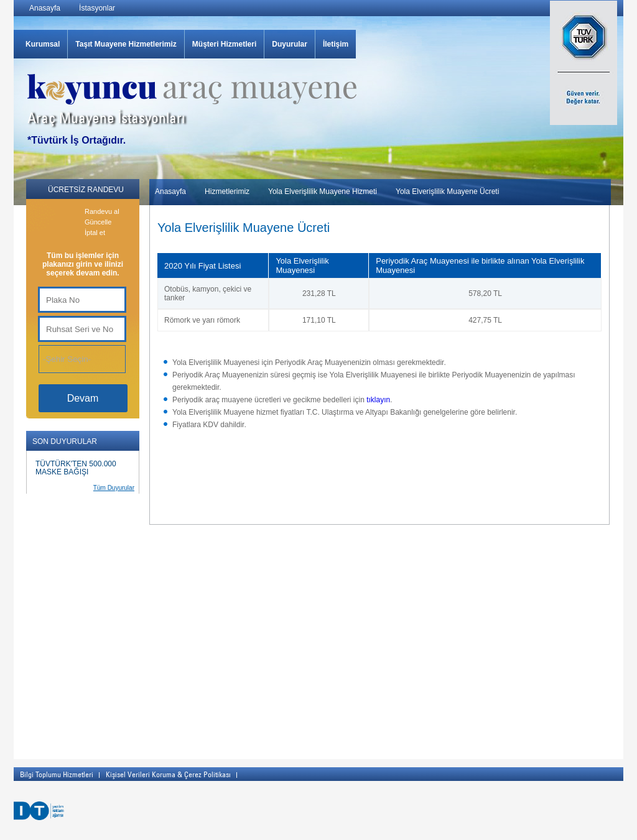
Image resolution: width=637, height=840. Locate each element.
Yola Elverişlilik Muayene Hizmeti (323, 192)
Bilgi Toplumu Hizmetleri (57, 774)
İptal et (95, 233)
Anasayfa (45, 8)
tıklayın (378, 400)
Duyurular (290, 44)
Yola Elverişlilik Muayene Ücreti (447, 192)
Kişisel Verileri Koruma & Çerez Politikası (168, 774)
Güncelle (98, 222)
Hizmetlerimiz (227, 192)
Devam (83, 398)
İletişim (336, 44)
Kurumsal (43, 44)
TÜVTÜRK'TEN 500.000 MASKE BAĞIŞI (76, 468)
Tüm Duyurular (114, 488)
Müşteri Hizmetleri (224, 44)
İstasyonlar (97, 8)
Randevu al (102, 211)
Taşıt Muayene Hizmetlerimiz (126, 44)
